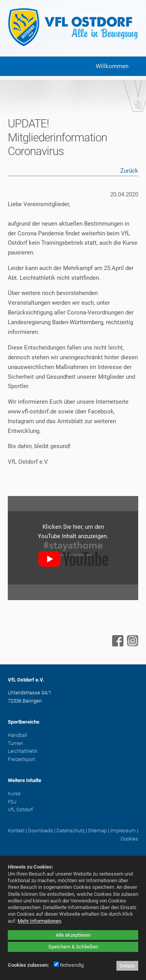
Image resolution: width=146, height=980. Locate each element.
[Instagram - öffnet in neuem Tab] (132, 645)
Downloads (40, 831)
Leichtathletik (23, 751)
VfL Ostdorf (20, 810)
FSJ (12, 802)
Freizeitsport (21, 759)
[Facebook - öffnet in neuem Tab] (117, 645)
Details (127, 966)
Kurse (14, 794)
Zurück (129, 171)
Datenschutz (70, 831)
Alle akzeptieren (73, 935)
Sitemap (97, 831)
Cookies (129, 839)
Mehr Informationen (39, 921)
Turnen (15, 743)
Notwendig (69, 965)
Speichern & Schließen (73, 947)
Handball (18, 735)
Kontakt (16, 831)
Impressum (123, 831)
